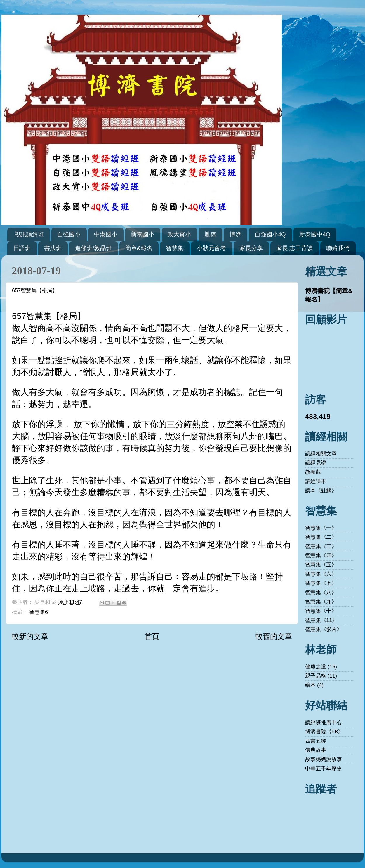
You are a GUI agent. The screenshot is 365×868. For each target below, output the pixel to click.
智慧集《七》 (321, 583)
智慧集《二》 (321, 537)
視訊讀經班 (29, 234)
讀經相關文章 (321, 454)
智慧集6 (39, 612)
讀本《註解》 (321, 491)
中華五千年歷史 (324, 769)
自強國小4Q (270, 234)
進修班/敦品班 (93, 248)
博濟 (235, 234)
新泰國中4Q (315, 234)
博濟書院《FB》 (324, 732)
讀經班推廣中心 (324, 723)
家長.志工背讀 (295, 248)
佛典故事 (316, 750)
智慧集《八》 (321, 592)
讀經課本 (316, 481)
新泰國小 (142, 234)
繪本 (310, 685)
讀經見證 (316, 463)
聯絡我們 (338, 248)
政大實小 (179, 234)
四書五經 (316, 741)
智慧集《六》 (321, 574)
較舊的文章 (274, 636)
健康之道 (316, 667)
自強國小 (69, 234)
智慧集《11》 (321, 620)
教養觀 (313, 472)
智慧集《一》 (321, 528)
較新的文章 (30, 636)
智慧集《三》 (321, 546)
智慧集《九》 (321, 602)
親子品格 (316, 676)
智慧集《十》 (321, 611)
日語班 (22, 248)
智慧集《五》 (321, 565)
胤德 (210, 234)
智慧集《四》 (321, 555)
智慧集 (175, 248)
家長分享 (251, 248)
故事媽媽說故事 (324, 759)
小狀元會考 (211, 248)
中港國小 (106, 234)
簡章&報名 (139, 248)
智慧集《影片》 (324, 629)
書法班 (53, 248)
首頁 (152, 636)
